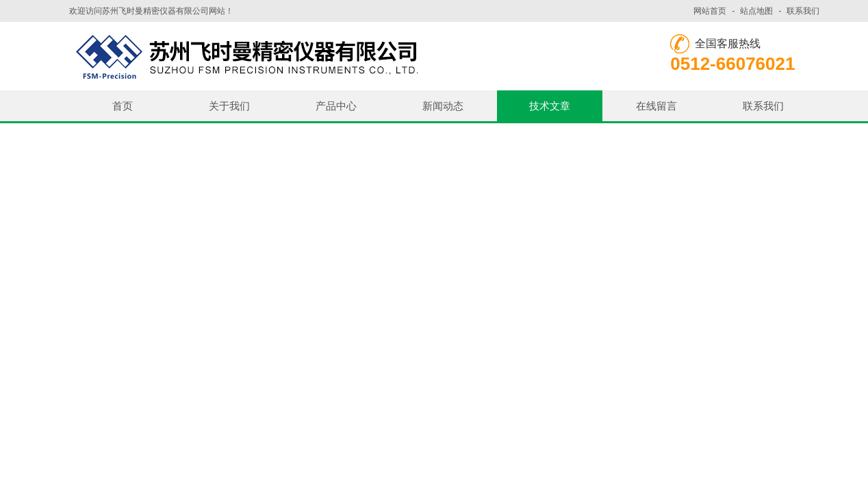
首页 (123, 106)
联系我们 (803, 11)
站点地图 (756, 11)
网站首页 (710, 11)
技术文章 (550, 106)
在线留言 (656, 106)
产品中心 (336, 106)
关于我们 (229, 106)
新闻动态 (443, 106)
